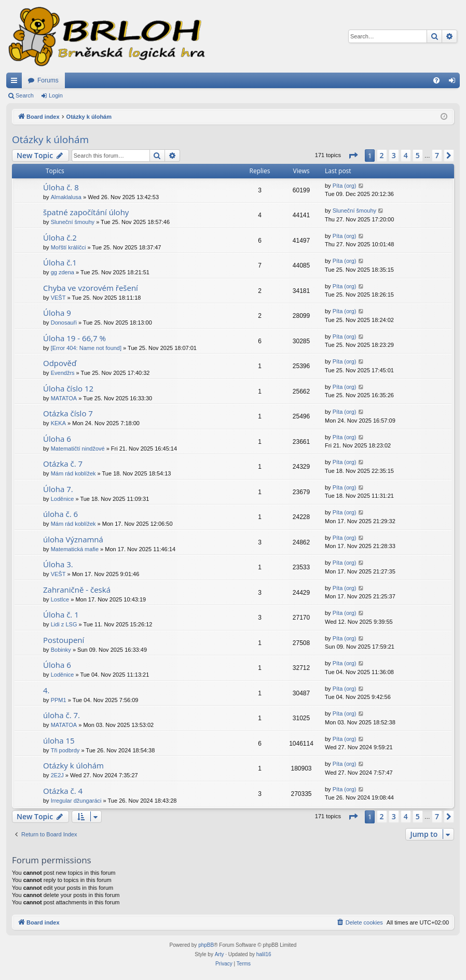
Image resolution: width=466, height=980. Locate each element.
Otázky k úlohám (50, 139)
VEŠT (58, 298)
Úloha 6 (57, 439)
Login (56, 95)
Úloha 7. (58, 489)
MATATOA (64, 398)
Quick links (16, 82)
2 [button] (382, 155)
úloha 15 (59, 740)
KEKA (58, 423)
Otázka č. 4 (63, 791)
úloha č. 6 (60, 514)
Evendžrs (63, 373)
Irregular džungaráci (76, 801)
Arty (220, 954)
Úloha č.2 (60, 237)
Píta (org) (345, 186)
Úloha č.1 (60, 262)
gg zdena (63, 272)
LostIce (60, 599)
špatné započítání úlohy (86, 212)
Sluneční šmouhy (73, 222)
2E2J (57, 775)
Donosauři (64, 323)
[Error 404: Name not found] (86, 348)
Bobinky (61, 650)
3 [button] (394, 155)
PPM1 (59, 700)
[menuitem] (436, 80)
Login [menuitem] (454, 82)
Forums (48, 80)
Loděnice (63, 499)
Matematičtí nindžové (78, 449)
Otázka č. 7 (63, 464)
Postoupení (64, 640)
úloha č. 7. (61, 715)
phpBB (206, 945)
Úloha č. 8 (61, 187)
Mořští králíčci (68, 247)
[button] (353, 156)
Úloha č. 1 (61, 614)
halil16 (264, 954)
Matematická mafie (75, 549)
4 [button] (406, 155)
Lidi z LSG (64, 624)
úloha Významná (73, 539)
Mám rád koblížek (73, 473)
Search (25, 95)
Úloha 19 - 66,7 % (74, 338)
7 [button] (437, 155)
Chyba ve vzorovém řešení (91, 288)
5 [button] (418, 155)
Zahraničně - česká (77, 590)
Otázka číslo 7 (68, 413)
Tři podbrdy (65, 750)
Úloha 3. (58, 564)
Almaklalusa (66, 197)
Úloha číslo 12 (68, 388)
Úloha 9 (57, 313)
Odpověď (60, 363)
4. (46, 690)
